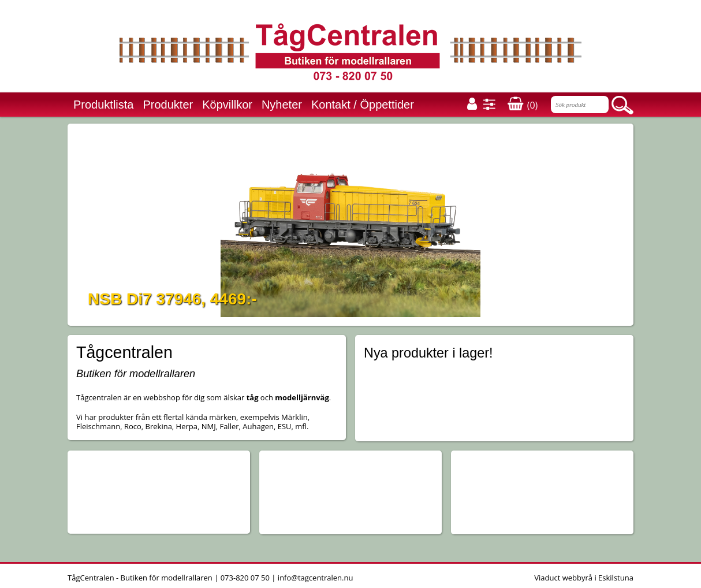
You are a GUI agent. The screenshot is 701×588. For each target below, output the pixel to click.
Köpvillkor (227, 105)
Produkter (168, 105)
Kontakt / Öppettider (363, 105)
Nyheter (282, 105)
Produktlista (104, 105)
